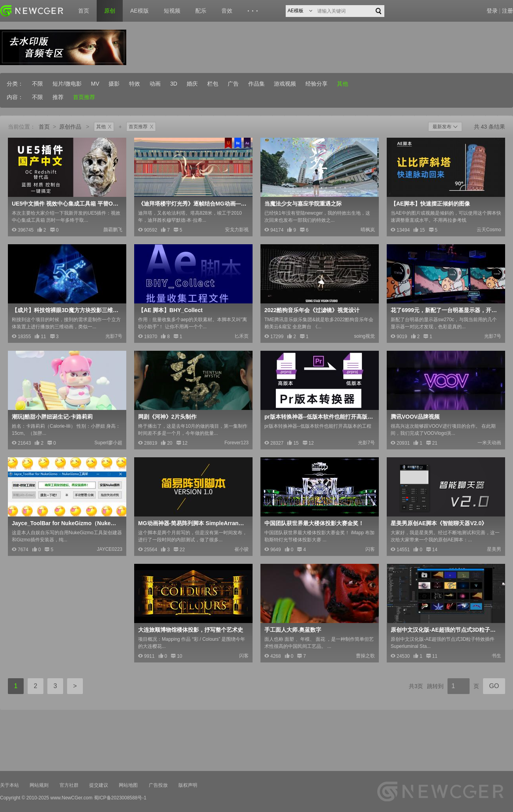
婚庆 (192, 84)
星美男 (494, 549)
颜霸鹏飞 (113, 230)
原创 (110, 11)
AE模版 (139, 11)
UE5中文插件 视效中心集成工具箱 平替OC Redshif (66, 204)
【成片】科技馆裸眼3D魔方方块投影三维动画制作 (66, 310)
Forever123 (237, 443)
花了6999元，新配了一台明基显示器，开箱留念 (445, 310)
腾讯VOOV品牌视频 (415, 417)
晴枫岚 (368, 230)
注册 (507, 11)
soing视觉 (364, 336)
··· (254, 11)
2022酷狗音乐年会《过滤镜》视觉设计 (312, 310)
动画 (155, 84)
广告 (233, 84)
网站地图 (128, 785)
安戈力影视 (237, 230)
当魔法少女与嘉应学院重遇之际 (303, 204)
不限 (37, 84)
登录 (492, 11)
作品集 (256, 84)
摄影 (114, 84)
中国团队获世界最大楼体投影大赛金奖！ (314, 523)
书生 (496, 656)
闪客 (370, 549)
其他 (343, 84)
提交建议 (99, 785)
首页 (84, 11)
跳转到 (435, 686)
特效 (135, 84)
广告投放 (158, 785)
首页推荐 (84, 97)
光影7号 (114, 336)
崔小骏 (242, 549)
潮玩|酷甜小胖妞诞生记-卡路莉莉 (52, 417)
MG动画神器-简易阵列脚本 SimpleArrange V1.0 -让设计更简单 (193, 523)
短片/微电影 (67, 84)
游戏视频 (285, 84)
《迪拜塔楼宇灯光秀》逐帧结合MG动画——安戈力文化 (193, 204)
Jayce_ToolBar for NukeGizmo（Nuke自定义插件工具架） (66, 523)
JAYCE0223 (110, 549)
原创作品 (70, 127)
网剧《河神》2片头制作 (167, 417)
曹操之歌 (365, 656)
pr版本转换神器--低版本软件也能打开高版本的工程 (319, 417)
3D (174, 84)
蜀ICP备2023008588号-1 (120, 798)
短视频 (172, 11)
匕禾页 (242, 336)
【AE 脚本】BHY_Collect (170, 310)
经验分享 (316, 84)
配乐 (201, 11)
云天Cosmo (489, 230)
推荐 (58, 97)
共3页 (416, 686)
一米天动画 (489, 443)
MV (95, 84)
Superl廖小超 (108, 443)
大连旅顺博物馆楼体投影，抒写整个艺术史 (191, 630)
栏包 (213, 84)
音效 (227, 11)
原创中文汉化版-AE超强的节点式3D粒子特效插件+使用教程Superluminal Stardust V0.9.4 (445, 630)
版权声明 (188, 785)
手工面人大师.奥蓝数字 (293, 630)
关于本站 (9, 785)
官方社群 (69, 785)
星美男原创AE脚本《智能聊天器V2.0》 (439, 523)
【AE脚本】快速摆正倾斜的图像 (430, 204)
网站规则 (39, 785)
